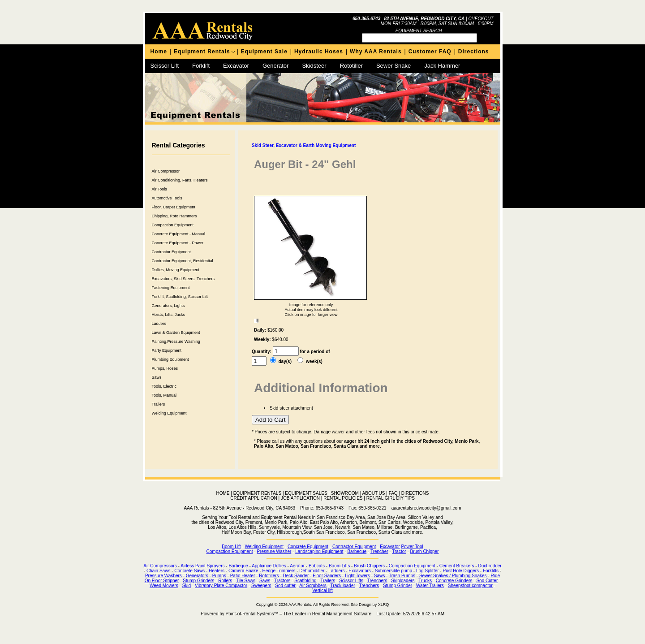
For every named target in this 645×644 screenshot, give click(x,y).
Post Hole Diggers (461, 571)
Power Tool (412, 547)
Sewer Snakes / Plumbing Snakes (453, 576)
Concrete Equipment (308, 547)
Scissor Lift (165, 66)
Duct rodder (490, 566)
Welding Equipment (169, 413)
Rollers (225, 581)
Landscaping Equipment (319, 551)
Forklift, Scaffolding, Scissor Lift (180, 297)
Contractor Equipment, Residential (183, 261)
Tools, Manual (164, 395)
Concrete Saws (189, 571)
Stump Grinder (398, 586)
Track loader (343, 586)
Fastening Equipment (171, 288)
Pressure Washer (274, 551)
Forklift (201, 66)
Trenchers (377, 581)
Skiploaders (403, 581)
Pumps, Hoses (165, 368)
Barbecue (357, 551)
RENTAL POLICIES (343, 498)
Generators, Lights (168, 306)
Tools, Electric (164, 386)
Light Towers (357, 576)
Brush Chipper (425, 551)
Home (159, 52)
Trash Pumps (402, 576)
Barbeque (238, 566)
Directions (474, 52)
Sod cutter (285, 586)
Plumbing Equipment (170, 359)
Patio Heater (243, 576)
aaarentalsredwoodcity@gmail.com (426, 508)
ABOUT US (374, 493)
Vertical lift (322, 590)
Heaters (217, 571)
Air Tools (159, 189)
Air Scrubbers (313, 586)
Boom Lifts (339, 566)
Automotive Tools (167, 198)
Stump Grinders (198, 581)
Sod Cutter (487, 581)
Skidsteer (314, 66)
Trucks (425, 581)
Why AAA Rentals (376, 52)
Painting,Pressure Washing (176, 341)
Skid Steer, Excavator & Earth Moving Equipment (304, 145)
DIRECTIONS (415, 493)
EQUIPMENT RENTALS (257, 493)
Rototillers (269, 576)
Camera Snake (243, 571)
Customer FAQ (430, 52)
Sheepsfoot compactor (470, 586)
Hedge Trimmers (279, 571)
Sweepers (261, 586)
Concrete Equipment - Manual (179, 234)
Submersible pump (393, 571)
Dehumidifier (312, 571)
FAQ (393, 493)
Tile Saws (246, 581)
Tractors (282, 581)
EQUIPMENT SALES (306, 493)
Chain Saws (158, 571)
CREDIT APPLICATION (254, 498)
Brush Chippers (369, 566)
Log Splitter (428, 571)
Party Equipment (167, 350)
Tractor (399, 551)
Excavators (359, 571)
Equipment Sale (264, 52)
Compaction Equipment (173, 225)
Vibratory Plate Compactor (221, 586)
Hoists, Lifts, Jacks (169, 315)
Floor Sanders (327, 576)
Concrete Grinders (454, 581)
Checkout (481, 19)
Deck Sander (296, 576)
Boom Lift (231, 547)
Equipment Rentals (202, 52)
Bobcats (317, 566)
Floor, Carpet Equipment (174, 207)
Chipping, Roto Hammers (174, 216)
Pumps (219, 576)
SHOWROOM (345, 493)
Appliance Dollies (269, 566)
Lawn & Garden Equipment (176, 333)
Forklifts (491, 571)
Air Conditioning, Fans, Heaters (180, 180)
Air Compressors (160, 566)
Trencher (379, 551)
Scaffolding (305, 581)
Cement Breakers (457, 566)
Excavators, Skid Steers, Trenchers (183, 279)
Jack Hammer (442, 66)
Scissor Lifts (351, 581)
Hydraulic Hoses (319, 52)
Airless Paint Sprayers (202, 566)
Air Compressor (166, 171)
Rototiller (351, 66)
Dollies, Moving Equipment (176, 270)
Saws (157, 377)
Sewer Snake (393, 66)
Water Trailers (430, 586)
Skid (187, 586)
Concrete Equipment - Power (178, 243)
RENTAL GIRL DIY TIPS (391, 498)
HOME (223, 493)
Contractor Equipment (172, 252)
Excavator (236, 66)
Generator (276, 66)
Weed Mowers (164, 586)
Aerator (297, 566)
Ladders (159, 324)
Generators (197, 576)
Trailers (159, 404)
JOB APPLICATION (300, 498)
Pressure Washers (163, 576)
